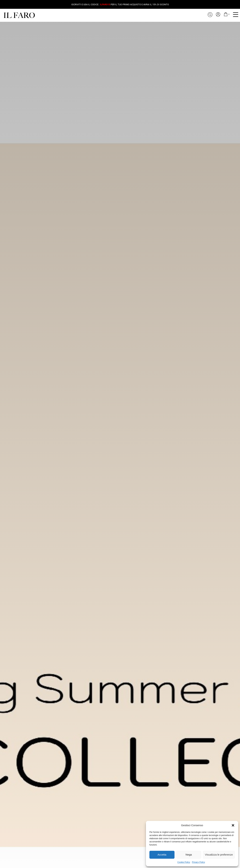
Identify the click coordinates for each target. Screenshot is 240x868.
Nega (189, 855)
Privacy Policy (198, 862)
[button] (233, 825)
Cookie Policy (184, 862)
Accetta (162, 855)
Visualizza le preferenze (219, 855)
